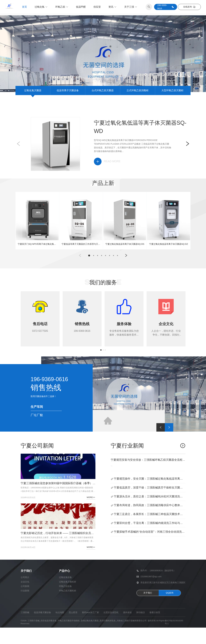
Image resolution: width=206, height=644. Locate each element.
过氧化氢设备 (65, 594)
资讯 (112, 7)
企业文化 (25, 598)
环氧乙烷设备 (65, 603)
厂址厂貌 (37, 431)
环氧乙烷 (62, 7)
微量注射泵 (155, 629)
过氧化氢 (41, 7)
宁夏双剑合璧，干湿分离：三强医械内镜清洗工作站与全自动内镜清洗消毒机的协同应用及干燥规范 (148, 540)
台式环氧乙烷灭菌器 (103, 106)
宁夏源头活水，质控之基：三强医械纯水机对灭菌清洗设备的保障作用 (148, 513)
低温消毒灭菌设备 (42, 629)
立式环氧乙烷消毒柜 (138, 106)
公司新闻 (25, 603)
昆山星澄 (73, 629)
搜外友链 (127, 629)
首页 (25, 7)
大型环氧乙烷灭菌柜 (172, 106)
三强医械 (25, 629)
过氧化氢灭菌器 (33, 106)
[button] (139, 90)
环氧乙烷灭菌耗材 (68, 607)
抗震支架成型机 (111, 629)
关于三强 (131, 7)
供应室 (97, 7)
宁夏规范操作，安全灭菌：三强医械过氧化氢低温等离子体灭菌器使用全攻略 (148, 495)
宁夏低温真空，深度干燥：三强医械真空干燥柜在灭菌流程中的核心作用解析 (148, 504)
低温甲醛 (81, 7)
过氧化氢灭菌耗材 (68, 598)
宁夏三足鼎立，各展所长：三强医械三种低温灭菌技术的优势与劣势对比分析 (148, 531)
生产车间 (37, 423)
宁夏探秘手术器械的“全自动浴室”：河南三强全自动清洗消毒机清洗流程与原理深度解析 (148, 549)
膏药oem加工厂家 (90, 629)
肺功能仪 (141, 629)
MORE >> (26, 68)
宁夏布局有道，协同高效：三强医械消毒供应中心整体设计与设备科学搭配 (148, 522)
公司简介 (25, 594)
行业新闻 (25, 607)
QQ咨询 (170, 609)
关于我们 (148, 609)
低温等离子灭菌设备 (68, 106)
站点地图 (60, 629)
